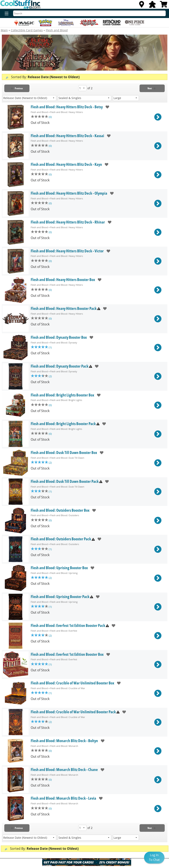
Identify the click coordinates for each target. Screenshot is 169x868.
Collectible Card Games (27, 30)
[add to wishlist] (106, 107)
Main (4, 30)
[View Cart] (164, 6)
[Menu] (6, 14)
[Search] (89, 13)
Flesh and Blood (57, 30)
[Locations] (142, 6)
